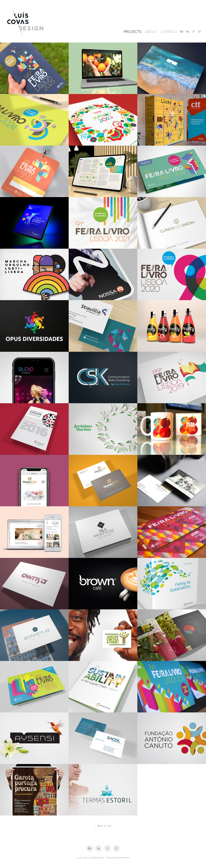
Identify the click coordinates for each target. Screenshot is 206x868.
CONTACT (169, 31)
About (151, 31)
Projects (133, 31)
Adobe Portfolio (123, 858)
